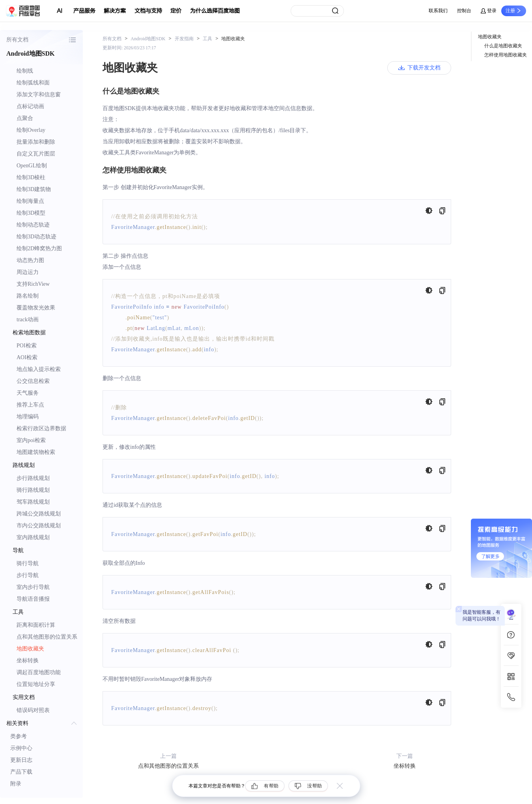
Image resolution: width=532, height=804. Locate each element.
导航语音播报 (33, 599)
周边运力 (28, 272)
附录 (16, 784)
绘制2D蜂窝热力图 (39, 248)
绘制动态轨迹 (33, 225)
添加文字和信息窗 (39, 95)
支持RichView (33, 284)
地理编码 (28, 417)
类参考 (19, 736)
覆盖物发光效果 (36, 308)
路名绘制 (28, 296)
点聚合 (25, 118)
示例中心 (21, 748)
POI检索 (27, 346)
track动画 (28, 320)
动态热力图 (30, 260)
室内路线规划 (33, 537)
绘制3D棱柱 (31, 177)
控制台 (464, 11)
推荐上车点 (30, 405)
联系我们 (438, 11)
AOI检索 (27, 357)
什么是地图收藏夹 (503, 46)
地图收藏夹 (30, 649)
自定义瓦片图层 (36, 154)
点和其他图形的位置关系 (47, 637)
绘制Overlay (31, 130)
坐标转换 (28, 661)
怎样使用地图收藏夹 (506, 55)
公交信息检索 (33, 381)
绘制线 (25, 71)
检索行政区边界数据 (41, 428)
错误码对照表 (33, 710)
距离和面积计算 (36, 625)
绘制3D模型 (31, 213)
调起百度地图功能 (39, 672)
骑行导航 (28, 563)
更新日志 (21, 760)
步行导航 (28, 575)
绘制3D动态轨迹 (36, 237)
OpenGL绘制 (32, 166)
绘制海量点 (30, 201)
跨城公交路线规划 (39, 514)
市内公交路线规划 (39, 526)
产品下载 (21, 772)
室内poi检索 (31, 440)
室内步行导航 (33, 587)
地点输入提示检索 (39, 369)
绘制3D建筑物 (34, 189)
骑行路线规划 (33, 490)
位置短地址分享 (36, 684)
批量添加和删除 (36, 142)
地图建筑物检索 (36, 452)
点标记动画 (30, 106)
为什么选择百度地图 (215, 11)
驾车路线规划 (33, 502)
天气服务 (28, 393)
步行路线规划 (33, 478)
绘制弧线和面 (33, 83)
